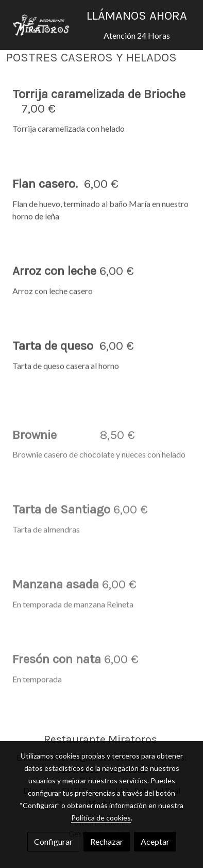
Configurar (53, 841)
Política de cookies (101, 818)
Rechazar (107, 841)
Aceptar (155, 841)
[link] (41, 25)
